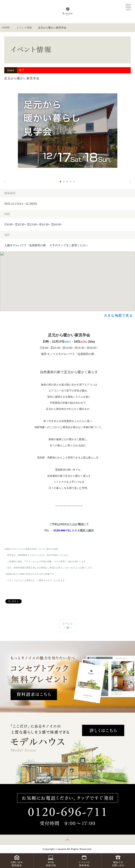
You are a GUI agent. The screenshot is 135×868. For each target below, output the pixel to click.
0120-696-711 (62, 530)
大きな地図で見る (118, 315)
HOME (6, 28)
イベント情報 (24, 28)
